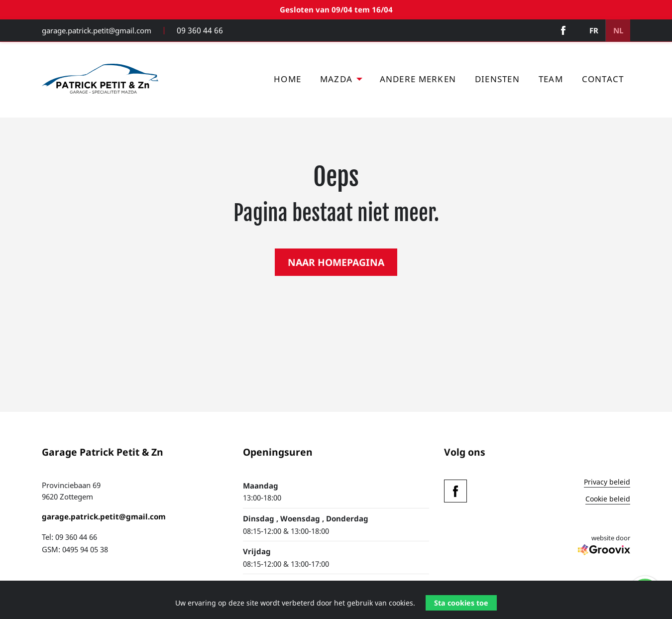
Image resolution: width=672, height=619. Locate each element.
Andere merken (418, 81)
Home (287, 81)
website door (604, 550)
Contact (603, 81)
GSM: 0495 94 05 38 (75, 551)
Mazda (336, 81)
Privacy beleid (607, 485)
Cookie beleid (608, 502)
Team (551, 81)
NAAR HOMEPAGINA (336, 265)
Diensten (497, 81)
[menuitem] (287, 82)
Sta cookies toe (461, 603)
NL (617, 31)
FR (590, 31)
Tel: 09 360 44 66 (69, 539)
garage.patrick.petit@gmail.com (97, 32)
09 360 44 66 (198, 32)
